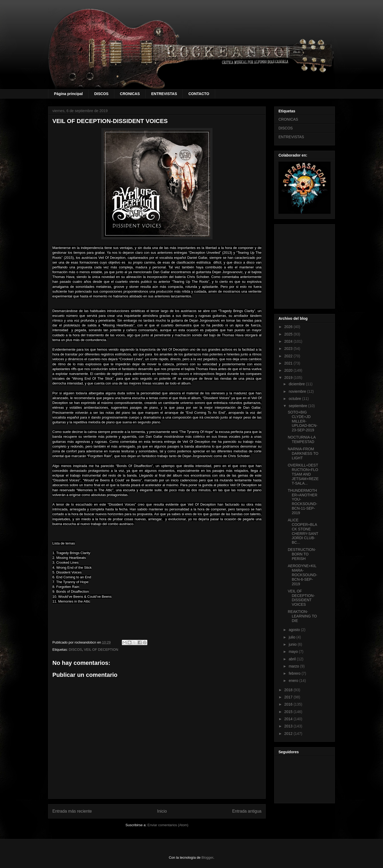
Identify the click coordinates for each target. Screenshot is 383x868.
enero (294, 681)
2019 (289, 378)
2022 (289, 356)
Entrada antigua (247, 811)
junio (293, 644)
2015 (289, 712)
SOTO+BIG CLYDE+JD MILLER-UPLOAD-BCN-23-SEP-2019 (303, 421)
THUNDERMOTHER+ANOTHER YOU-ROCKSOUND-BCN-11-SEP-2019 (303, 502)
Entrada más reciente (72, 811)
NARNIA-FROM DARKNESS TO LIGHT (303, 453)
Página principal (68, 94)
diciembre (297, 384)
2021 (289, 363)
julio (292, 637)
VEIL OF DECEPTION (101, 650)
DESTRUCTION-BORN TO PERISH (302, 554)
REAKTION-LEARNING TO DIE (302, 616)
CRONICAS (130, 94)
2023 (289, 349)
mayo (294, 652)
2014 (289, 719)
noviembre (298, 391)
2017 (289, 697)
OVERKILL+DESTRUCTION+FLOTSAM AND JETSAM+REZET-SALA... (303, 474)
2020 (289, 370)
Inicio (162, 811)
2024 (289, 341)
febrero (295, 673)
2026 (289, 327)
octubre (295, 399)
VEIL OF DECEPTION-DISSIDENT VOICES (301, 598)
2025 (289, 334)
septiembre (298, 406)
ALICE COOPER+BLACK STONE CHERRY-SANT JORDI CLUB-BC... (303, 531)
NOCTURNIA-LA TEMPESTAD (302, 439)
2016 (289, 704)
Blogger (207, 857)
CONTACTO (199, 94)
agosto (295, 630)
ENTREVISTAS (164, 94)
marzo (294, 666)
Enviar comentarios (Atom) (168, 825)
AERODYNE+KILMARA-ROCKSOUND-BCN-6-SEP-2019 (303, 575)
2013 (289, 726)
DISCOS (101, 94)
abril (293, 659)
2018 (289, 690)
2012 (289, 734)
